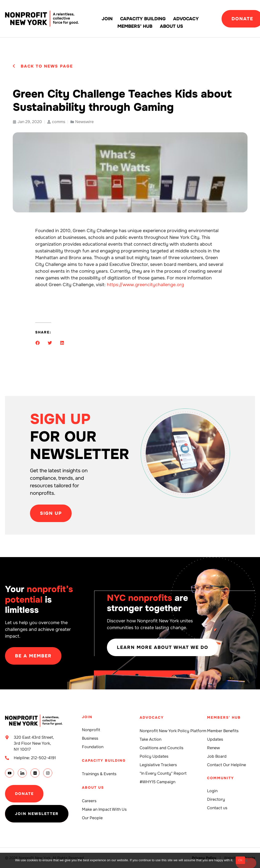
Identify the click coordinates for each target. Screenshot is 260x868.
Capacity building (143, 19)
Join (107, 19)
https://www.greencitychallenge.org (145, 285)
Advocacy (186, 19)
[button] (38, 343)
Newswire (84, 122)
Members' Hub (224, 717)
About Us (171, 26)
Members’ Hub (135, 26)
